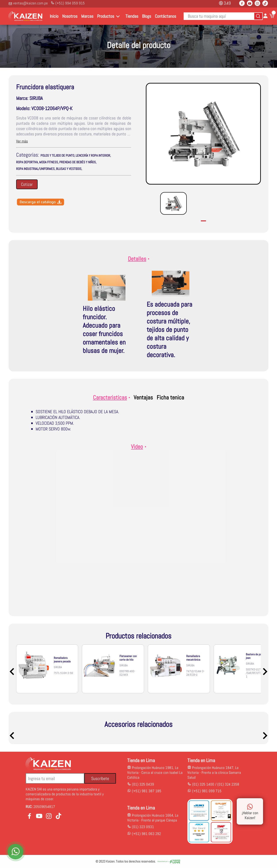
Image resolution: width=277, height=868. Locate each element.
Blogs (147, 16)
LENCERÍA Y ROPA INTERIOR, (93, 156)
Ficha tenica (170, 398)
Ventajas (143, 398)
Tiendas (132, 16)
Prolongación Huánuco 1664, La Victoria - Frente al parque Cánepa (153, 818)
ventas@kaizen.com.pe (28, 3)
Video (138, 447)
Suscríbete (100, 779)
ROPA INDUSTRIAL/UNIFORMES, (36, 169)
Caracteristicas (112, 398)
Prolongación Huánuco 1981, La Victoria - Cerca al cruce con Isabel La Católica (155, 773)
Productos (106, 16)
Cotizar (27, 184)
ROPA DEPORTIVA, (27, 162)
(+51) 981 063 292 (146, 834)
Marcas (87, 16)
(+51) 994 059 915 (68, 3)
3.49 (225, 3)
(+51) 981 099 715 (207, 791)
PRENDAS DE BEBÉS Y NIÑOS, (78, 162)
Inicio (54, 16)
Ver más (22, 141)
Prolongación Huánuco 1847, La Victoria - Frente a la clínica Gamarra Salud (214, 773)
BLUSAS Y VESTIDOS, (69, 169)
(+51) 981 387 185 (146, 791)
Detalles (139, 259)
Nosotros (70, 16)
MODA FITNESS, (49, 162)
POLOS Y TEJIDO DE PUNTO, (58, 156)
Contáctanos (165, 16)
